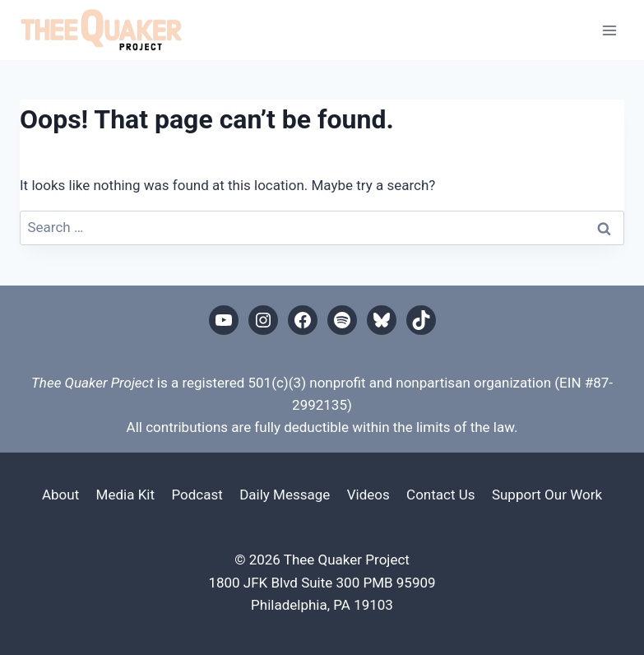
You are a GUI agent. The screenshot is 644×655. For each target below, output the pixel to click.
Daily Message (285, 495)
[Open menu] (609, 30)
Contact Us (440, 495)
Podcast (197, 495)
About (60, 495)
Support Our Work (547, 495)
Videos (368, 495)
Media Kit (125, 495)
